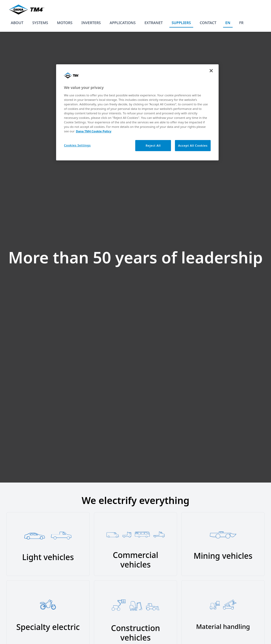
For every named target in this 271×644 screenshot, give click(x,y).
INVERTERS (91, 23)
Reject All (153, 145)
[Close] (211, 71)
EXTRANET (154, 23)
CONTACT (208, 23)
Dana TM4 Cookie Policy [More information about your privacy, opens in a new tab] (94, 131)
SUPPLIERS (181, 23)
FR (241, 23)
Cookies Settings (77, 145)
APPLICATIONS (123, 23)
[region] (137, 112)
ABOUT (17, 23)
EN (228, 23)
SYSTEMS (40, 23)
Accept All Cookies (193, 145)
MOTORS (65, 23)
